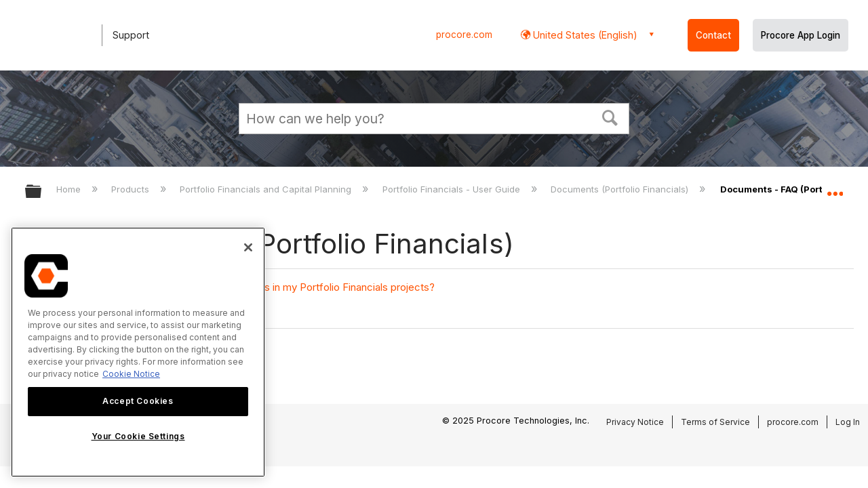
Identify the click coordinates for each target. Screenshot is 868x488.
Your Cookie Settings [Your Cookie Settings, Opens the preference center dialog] (138, 436)
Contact (713, 35)
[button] (610, 117)
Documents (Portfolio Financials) (621, 189)
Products (132, 189)
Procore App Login (801, 35)
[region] (138, 352)
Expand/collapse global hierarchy (42, 192)
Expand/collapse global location (835, 188)
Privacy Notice (635, 422)
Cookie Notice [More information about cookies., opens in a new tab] (131, 374)
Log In (848, 422)
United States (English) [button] (584, 35)
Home (70, 189)
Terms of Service (715, 422)
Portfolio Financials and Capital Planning (267, 189)
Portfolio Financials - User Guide (453, 189)
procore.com (464, 35)
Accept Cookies (138, 401)
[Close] (248, 247)
